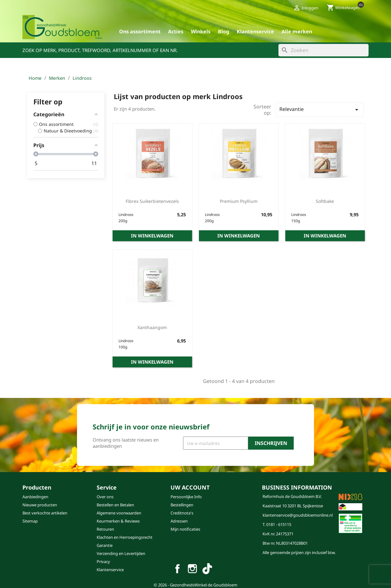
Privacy (103, 562)
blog (224, 31)
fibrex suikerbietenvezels (152, 201)
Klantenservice (255, 31)
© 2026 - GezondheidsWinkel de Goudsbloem (195, 585)
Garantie (105, 545)
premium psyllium (239, 201)
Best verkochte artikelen (45, 513)
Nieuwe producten (40, 505)
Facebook (177, 569)
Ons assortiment (140, 31)
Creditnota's (182, 513)
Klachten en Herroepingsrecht (125, 537)
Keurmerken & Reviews (118, 521)
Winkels (201, 31)
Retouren (105, 529)
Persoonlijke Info (186, 497)
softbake (325, 201)
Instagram (192, 569)
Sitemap (30, 521)
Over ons (105, 497)
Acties (176, 31)
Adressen (179, 521)
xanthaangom (152, 327)
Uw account (190, 487)
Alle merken (297, 31)
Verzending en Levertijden (121, 553)
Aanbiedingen (35, 497)
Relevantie (320, 110)
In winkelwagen (152, 236)
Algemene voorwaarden (119, 513)
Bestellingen (182, 505)
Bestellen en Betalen (115, 505)
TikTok (207, 569)
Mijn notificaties (185, 529)
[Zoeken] (323, 50)
